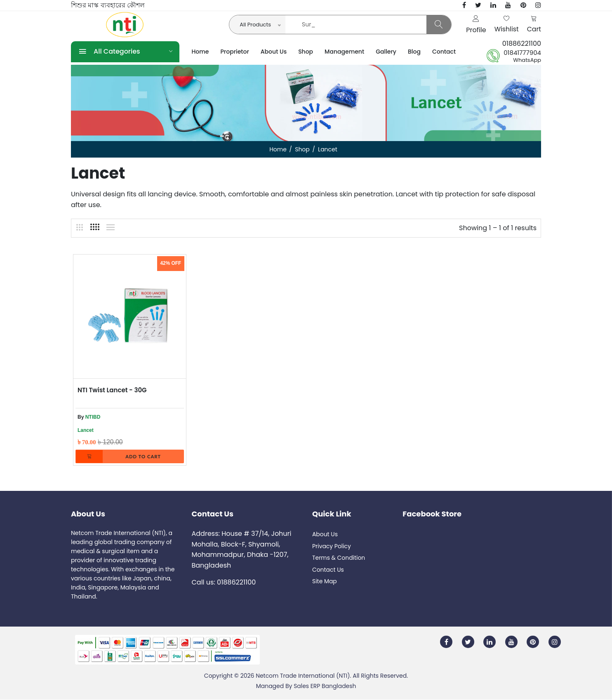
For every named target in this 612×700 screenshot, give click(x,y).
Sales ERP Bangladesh (325, 686)
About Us (274, 52)
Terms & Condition (339, 559)
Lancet (86, 430)
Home (200, 52)
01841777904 (522, 53)
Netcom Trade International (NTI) (303, 676)
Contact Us (328, 570)
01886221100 (522, 44)
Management (344, 52)
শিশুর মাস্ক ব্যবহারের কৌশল (108, 5)
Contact (444, 52)
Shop (306, 52)
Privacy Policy (332, 547)
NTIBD (93, 417)
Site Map (325, 582)
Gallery (386, 52)
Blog (414, 52)
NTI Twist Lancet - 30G (112, 390)
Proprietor (235, 52)
